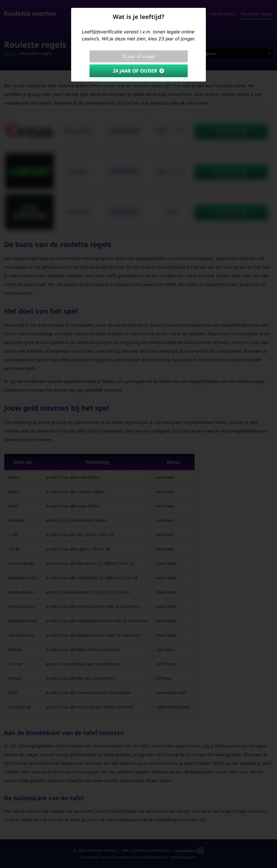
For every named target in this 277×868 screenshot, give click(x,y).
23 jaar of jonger (139, 56)
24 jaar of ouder (135, 71)
